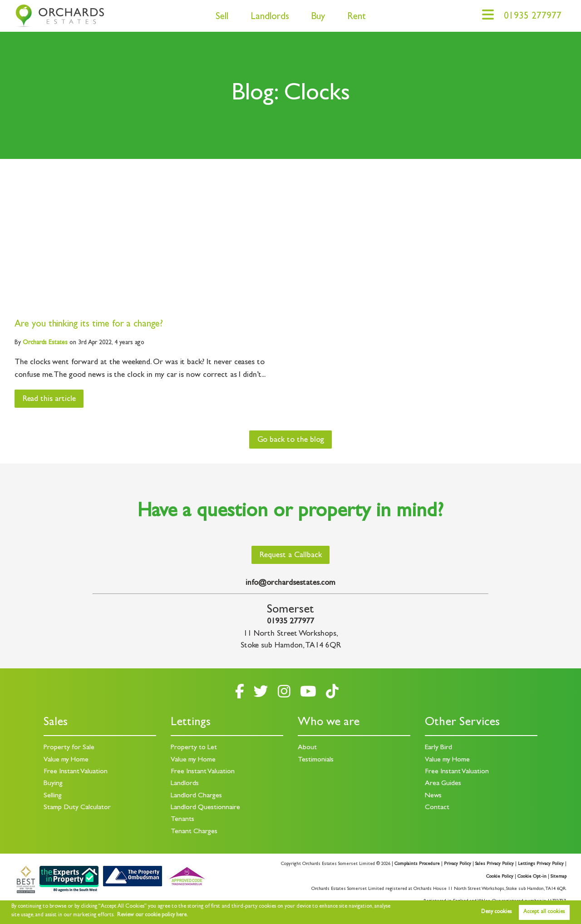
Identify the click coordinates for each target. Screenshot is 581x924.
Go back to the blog (291, 440)
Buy (318, 17)
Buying (53, 784)
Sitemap (559, 877)
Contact (437, 808)
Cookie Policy (500, 877)
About (307, 748)
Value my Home (66, 760)
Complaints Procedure (417, 864)
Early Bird (438, 748)
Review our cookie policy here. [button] (153, 915)
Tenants (182, 820)
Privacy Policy (458, 864)
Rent (357, 17)
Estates (45, 343)
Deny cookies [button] (496, 912)
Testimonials (316, 760)
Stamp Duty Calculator (77, 808)
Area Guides (443, 784)
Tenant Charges (194, 832)
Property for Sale (69, 748)
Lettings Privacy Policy (541, 864)
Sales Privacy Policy (495, 864)
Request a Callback (291, 556)
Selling (53, 796)
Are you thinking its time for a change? (89, 325)
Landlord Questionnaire (205, 808)
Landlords (270, 17)
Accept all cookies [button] (544, 912)
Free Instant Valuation (76, 772)
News (433, 796)
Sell (222, 17)
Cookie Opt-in (532, 877)
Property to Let (194, 748)
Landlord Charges (196, 796)
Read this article (49, 400)
